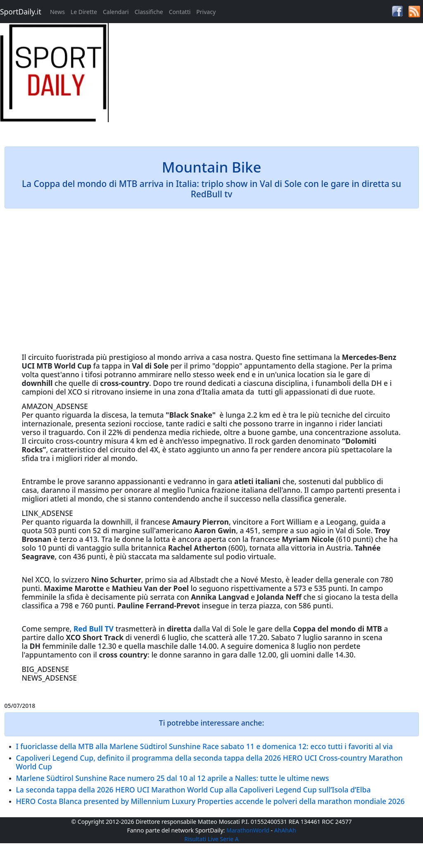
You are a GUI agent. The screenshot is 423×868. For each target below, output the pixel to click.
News (57, 12)
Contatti (180, 12)
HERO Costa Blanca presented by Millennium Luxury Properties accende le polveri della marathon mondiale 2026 (210, 801)
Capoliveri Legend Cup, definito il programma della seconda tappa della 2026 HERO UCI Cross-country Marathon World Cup (209, 762)
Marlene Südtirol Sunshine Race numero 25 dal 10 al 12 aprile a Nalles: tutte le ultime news (173, 778)
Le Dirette (84, 12)
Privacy (206, 12)
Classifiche (149, 12)
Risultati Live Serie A (211, 839)
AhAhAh (285, 830)
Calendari (116, 12)
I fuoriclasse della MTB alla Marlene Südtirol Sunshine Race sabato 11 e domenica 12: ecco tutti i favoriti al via (204, 746)
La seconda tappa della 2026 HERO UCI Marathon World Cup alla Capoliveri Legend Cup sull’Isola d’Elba (194, 790)
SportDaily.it (21, 12)
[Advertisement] (265, 81)
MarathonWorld (248, 830)
